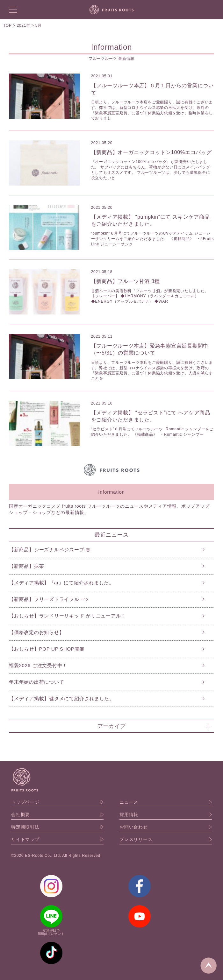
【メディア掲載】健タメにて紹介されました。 (62, 698)
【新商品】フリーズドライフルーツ (49, 599)
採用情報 (129, 814)
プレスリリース (136, 839)
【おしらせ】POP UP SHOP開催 (47, 649)
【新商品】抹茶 (26, 566)
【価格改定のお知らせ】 (36, 632)
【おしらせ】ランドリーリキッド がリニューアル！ (67, 616)
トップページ (25, 802)
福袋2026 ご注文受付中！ (38, 665)
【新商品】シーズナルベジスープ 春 (50, 550)
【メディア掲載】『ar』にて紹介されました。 (61, 583)
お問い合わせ (134, 827)
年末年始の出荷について (36, 682)
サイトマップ (25, 839)
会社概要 (21, 814)
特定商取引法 (25, 827)
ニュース (129, 802)
